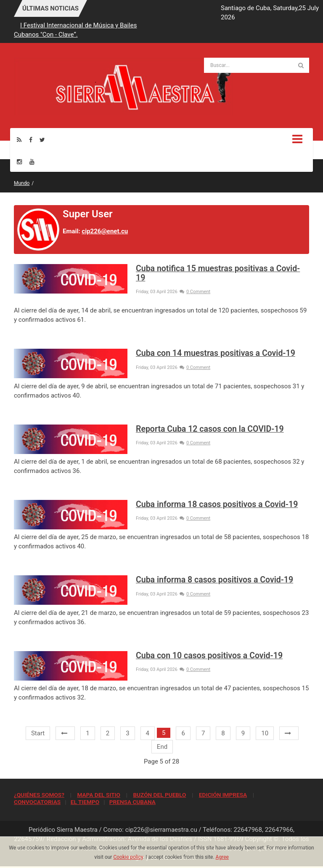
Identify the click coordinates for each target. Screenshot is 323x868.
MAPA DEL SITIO (98, 795)
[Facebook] (31, 140)
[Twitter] (42, 140)
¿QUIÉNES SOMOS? (39, 795)
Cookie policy (128, 857)
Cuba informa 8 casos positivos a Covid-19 (214, 580)
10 (265, 733)
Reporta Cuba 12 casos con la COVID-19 (210, 429)
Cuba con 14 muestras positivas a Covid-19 (216, 353)
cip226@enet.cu (105, 231)
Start (38, 733)
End (162, 747)
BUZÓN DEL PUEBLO (159, 795)
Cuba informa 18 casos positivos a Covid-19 (217, 504)
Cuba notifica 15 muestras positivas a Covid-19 (218, 273)
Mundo (22, 183)
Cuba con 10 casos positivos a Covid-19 (209, 656)
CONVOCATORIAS (37, 802)
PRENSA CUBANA (132, 802)
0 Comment (195, 292)
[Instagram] (19, 162)
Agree (222, 857)
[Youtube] (32, 162)
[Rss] (19, 140)
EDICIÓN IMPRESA (223, 795)
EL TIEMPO (85, 802)
